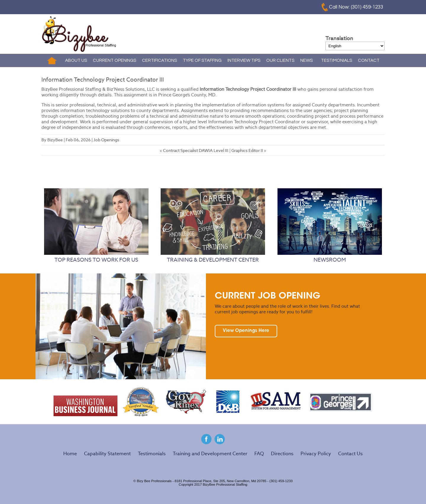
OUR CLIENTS (280, 60)
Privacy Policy (316, 454)
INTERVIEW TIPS (244, 60)
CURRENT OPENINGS (114, 60)
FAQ (259, 454)
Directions (282, 454)
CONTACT (369, 60)
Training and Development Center (210, 454)
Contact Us (350, 454)
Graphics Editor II (247, 150)
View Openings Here (246, 331)
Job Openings (106, 140)
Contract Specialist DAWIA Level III (196, 150)
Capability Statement (107, 454)
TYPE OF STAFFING (202, 60)
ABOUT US (76, 60)
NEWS (306, 60)
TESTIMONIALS (337, 60)
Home (52, 60)
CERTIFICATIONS (159, 60)
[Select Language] (355, 46)
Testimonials (152, 454)
